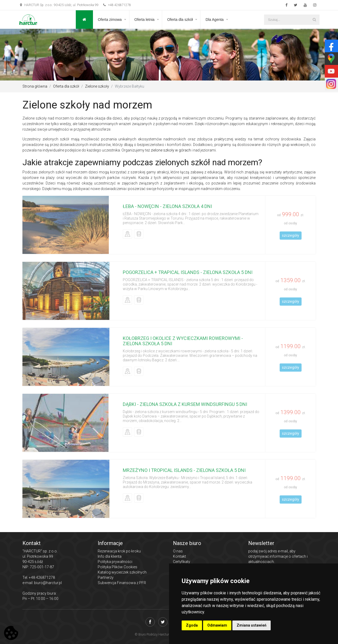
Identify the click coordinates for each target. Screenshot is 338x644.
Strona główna (35, 86)
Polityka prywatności (115, 562)
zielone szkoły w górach (171, 150)
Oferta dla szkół (180, 20)
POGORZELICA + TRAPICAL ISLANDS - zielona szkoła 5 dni (188, 272)
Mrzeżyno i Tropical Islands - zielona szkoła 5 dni (184, 470)
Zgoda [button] (192, 625)
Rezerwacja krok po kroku (119, 551)
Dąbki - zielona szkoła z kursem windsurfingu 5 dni (185, 404)
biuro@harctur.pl (48, 583)
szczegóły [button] (291, 235)
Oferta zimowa (110, 20)
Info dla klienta (110, 556)
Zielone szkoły (97, 86)
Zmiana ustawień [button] (252, 625)
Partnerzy (106, 577)
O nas (178, 551)
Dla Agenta (215, 20)
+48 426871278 (117, 5)
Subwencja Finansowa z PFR (122, 583)
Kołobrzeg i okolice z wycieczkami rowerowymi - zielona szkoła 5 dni (183, 341)
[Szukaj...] (292, 20)
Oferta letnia (144, 20)
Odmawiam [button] (217, 625)
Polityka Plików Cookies (118, 567)
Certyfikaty (182, 562)
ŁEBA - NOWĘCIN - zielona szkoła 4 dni (167, 206)
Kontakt (179, 556)
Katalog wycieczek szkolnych (122, 572)
